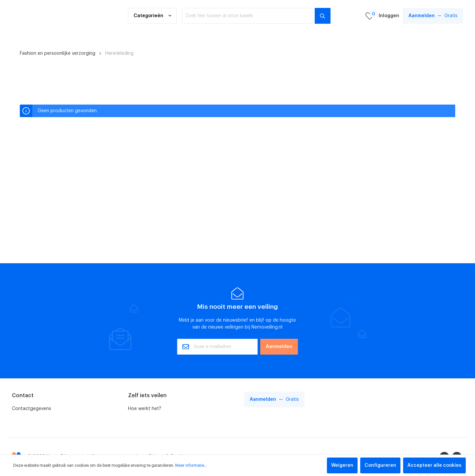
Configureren (380, 465)
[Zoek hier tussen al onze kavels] (247, 16)
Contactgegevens (32, 409)
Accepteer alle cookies (434, 465)
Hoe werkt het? (145, 409)
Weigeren (342, 465)
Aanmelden (279, 347)
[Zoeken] (323, 16)
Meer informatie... (191, 465)
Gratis (433, 16)
